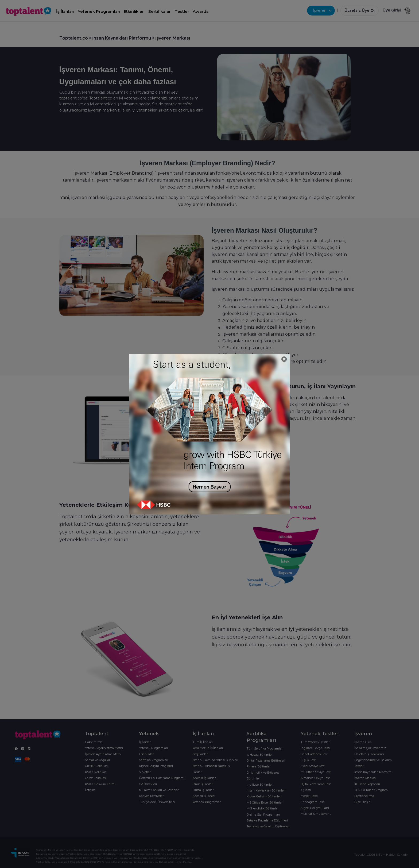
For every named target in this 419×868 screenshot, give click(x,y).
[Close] (284, 359)
